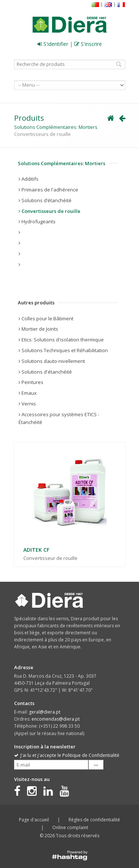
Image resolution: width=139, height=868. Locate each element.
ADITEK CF (36, 550)
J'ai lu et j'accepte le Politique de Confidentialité (67, 755)
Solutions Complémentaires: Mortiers (56, 127)
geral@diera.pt (45, 712)
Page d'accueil (34, 820)
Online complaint (70, 827)
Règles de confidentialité (94, 820)
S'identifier (53, 44)
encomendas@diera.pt (56, 719)
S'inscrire (88, 44)
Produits (29, 118)
